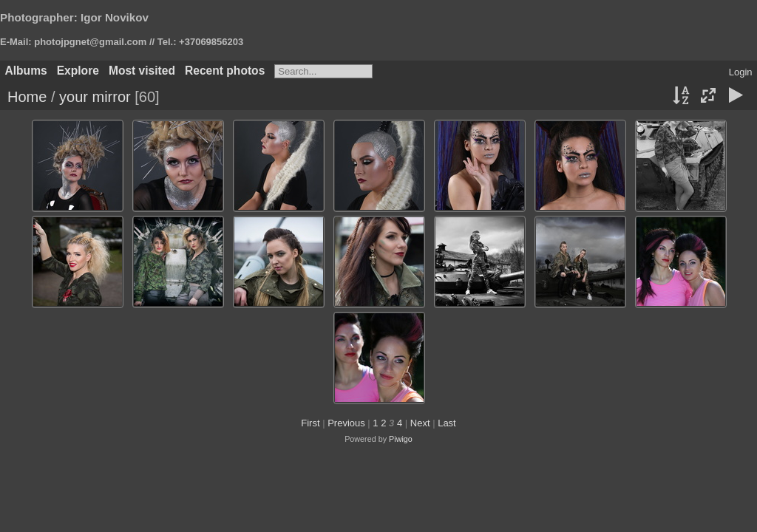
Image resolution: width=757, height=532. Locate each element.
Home (27, 97)
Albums (26, 71)
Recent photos (225, 71)
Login (741, 72)
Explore (78, 71)
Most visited (142, 71)
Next (420, 423)
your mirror (95, 97)
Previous (346, 423)
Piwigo (401, 439)
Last (447, 423)
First (310, 423)
